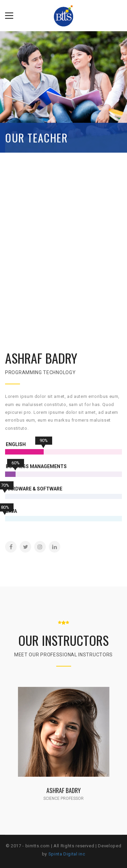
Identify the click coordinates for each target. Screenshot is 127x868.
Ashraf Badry (63, 790)
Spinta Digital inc (67, 854)
